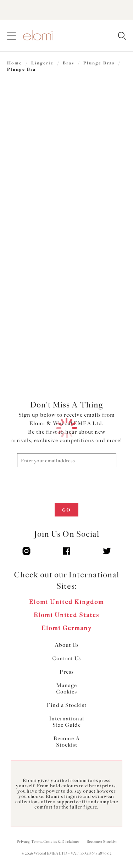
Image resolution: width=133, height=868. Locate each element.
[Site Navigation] (12, 36)
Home (15, 63)
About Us (67, 645)
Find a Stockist (67, 705)
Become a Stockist (102, 842)
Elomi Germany (67, 628)
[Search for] (122, 36)
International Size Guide (67, 722)
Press (67, 672)
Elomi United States (66, 615)
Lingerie (42, 63)
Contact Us (66, 658)
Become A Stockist (67, 742)
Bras (68, 63)
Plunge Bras (99, 63)
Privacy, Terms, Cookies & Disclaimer (48, 842)
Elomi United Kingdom (66, 602)
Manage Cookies (66, 689)
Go (66, 510)
